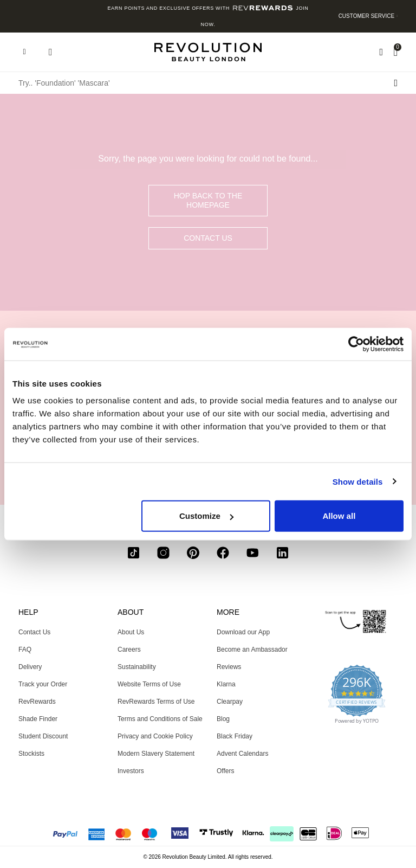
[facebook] (223, 555)
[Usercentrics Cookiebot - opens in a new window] (356, 344)
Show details (358, 481)
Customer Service (367, 16)
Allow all (339, 516)
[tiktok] (134, 555)
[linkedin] (282, 555)
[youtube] (253, 555)
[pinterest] (193, 555)
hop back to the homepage (208, 200)
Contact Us (208, 238)
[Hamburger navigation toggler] (24, 52)
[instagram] (163, 555)
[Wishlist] (381, 52)
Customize (206, 516)
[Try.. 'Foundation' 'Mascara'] (208, 83)
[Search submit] (396, 83)
